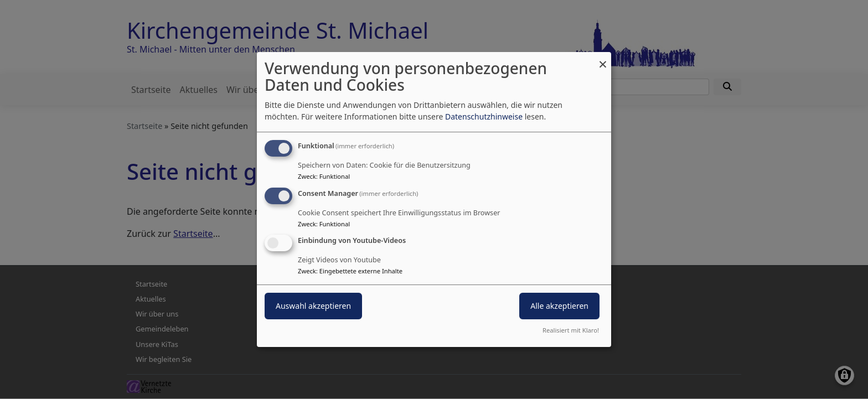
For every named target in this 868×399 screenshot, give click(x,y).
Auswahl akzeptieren (313, 306)
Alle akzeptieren (559, 306)
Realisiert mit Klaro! (571, 330)
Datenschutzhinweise (484, 116)
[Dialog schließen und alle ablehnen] (603, 59)
